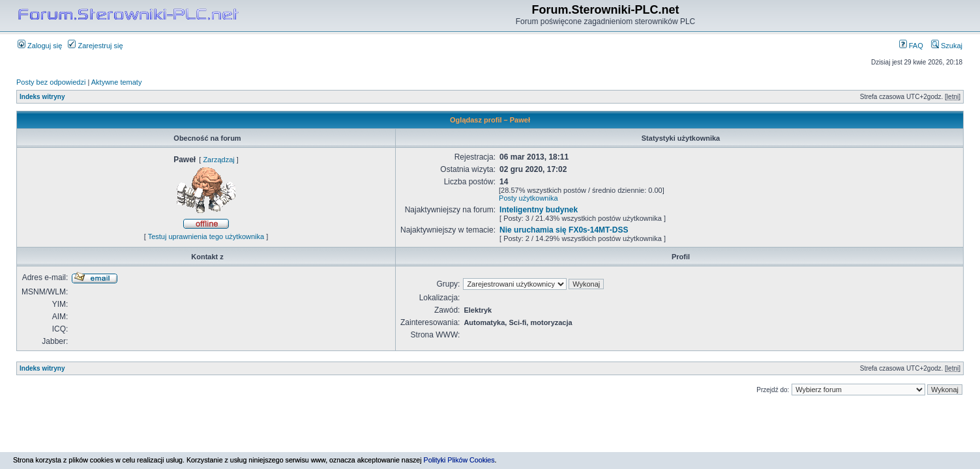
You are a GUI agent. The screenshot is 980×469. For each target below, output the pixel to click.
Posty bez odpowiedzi (51, 82)
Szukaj (947, 46)
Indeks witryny (42, 97)
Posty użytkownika (528, 198)
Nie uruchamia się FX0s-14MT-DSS (564, 230)
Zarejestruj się (95, 46)
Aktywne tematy (117, 82)
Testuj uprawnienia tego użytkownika (206, 236)
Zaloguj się (40, 46)
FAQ (911, 46)
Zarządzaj (218, 160)
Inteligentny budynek (539, 210)
